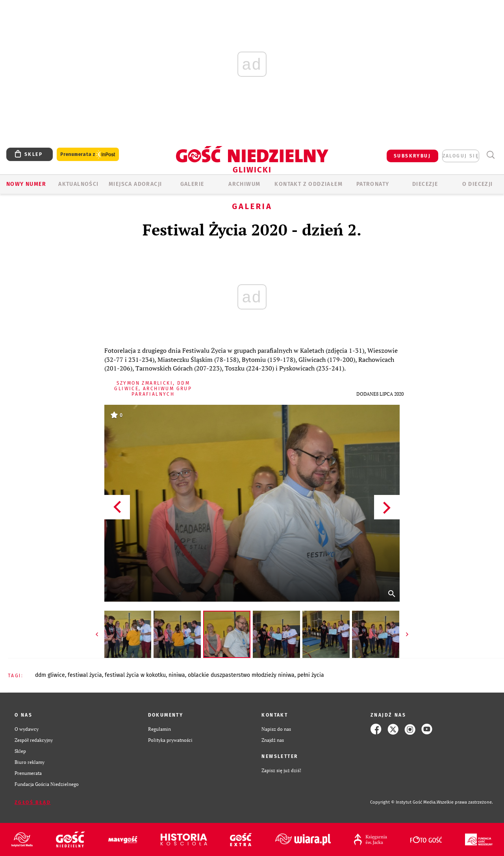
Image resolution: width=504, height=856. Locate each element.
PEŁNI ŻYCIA (311, 675)
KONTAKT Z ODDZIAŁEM (309, 184)
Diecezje (425, 184)
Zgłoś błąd (33, 802)
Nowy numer (26, 184)
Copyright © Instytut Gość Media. (403, 802)
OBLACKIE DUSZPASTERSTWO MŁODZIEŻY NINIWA (241, 675)
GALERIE (192, 184)
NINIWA (177, 675)
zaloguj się (461, 156)
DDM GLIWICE (50, 675)
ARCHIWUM (244, 184)
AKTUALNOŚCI (78, 184)
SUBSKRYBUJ (412, 156)
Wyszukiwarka (490, 155)
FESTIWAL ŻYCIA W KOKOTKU (135, 675)
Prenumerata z (88, 155)
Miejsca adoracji (135, 184)
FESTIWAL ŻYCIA (85, 675)
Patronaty (373, 184)
